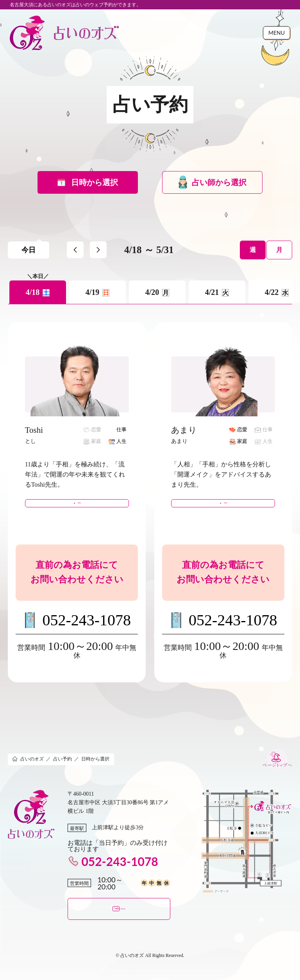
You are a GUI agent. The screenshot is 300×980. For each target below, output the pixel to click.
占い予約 (62, 764)
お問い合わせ (119, 914)
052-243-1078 (87, 625)
